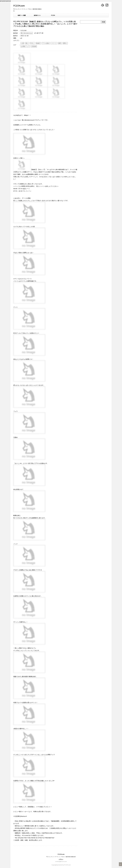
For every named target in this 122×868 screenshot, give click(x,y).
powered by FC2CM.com (64, 865)
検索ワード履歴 (22, 15)
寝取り (65, 43)
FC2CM (53, 15)
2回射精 (34, 46)
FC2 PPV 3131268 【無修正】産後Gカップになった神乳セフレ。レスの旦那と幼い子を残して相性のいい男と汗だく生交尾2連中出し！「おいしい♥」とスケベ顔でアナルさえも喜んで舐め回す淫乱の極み (45, 24)
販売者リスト (37, 15)
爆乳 (60, 43)
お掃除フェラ (25, 46)
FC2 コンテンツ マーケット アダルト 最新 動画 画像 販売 (61, 857)
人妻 (22, 43)
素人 (27, 43)
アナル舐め (46, 43)
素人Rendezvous (27, 33)
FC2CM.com (19, 6)
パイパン (54, 43)
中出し (32, 43)
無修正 (38, 43)
